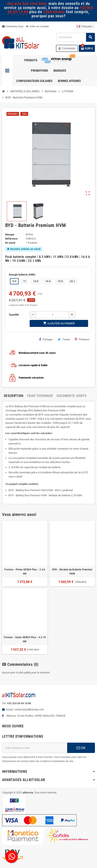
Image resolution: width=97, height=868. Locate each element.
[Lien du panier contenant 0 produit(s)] (87, 48)
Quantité (14, 315)
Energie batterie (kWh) (22, 275)
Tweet (64, 339)
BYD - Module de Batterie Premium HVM (72, 572)
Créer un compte (37, 26)
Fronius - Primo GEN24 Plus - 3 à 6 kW (25, 572)
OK (81, 748)
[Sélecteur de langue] (85, 26)
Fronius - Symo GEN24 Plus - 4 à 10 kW (25, 639)
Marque (10, 235)
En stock (10, 243)
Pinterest (82, 339)
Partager (46, 339)
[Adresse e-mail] (35, 748)
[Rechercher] (76, 37)
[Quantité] (52, 315)
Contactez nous (13, 26)
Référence (11, 239)
